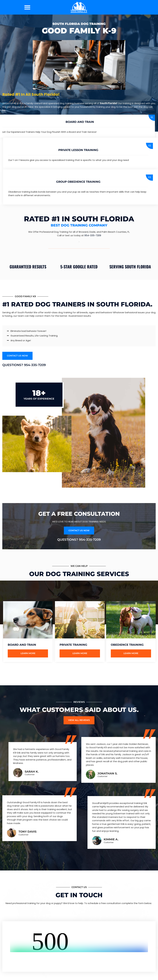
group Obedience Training (78, 182)
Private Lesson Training (78, 150)
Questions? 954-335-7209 (24, 365)
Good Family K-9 (79, 31)
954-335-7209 (93, 235)
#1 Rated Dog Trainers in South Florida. (77, 304)
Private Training (73, 645)
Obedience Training (127, 645)
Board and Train (80, 122)
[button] (27, 7)
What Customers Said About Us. (79, 710)
